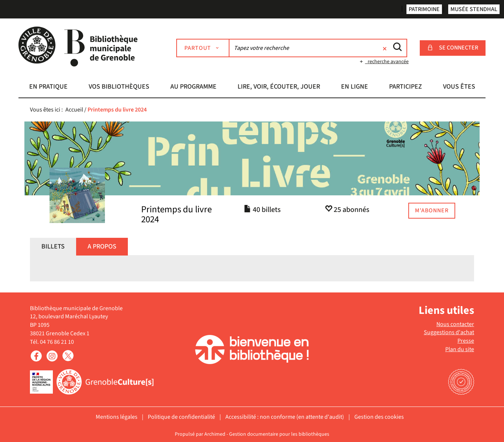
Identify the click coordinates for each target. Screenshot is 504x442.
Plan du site (460, 349)
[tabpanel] (252, 274)
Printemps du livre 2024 (176, 215)
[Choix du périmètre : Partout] (203, 48)
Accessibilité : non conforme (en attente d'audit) (285, 417)
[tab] (53, 247)
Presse (466, 341)
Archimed (215, 434)
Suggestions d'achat (449, 332)
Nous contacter (455, 324)
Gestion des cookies (379, 417)
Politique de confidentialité (181, 417)
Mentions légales (117, 417)
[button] (48, 88)
